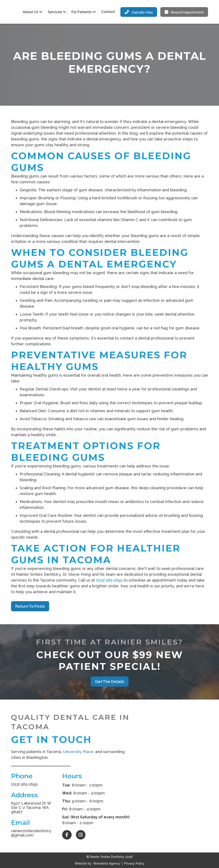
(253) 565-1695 (139, 12)
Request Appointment (184, 12)
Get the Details (110, 682)
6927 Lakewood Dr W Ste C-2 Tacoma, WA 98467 (31, 807)
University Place (78, 752)
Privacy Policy (134, 863)
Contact (108, 12)
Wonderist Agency (107, 863)
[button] (32, 12)
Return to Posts (30, 606)
